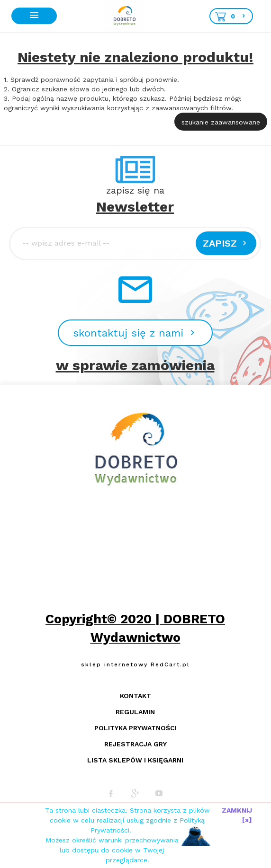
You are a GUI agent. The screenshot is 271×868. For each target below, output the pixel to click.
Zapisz (226, 243)
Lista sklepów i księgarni (135, 760)
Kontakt (135, 696)
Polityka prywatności (135, 728)
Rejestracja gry (135, 744)
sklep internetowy (114, 664)
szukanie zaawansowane (221, 122)
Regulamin (135, 712)
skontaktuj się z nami (135, 333)
